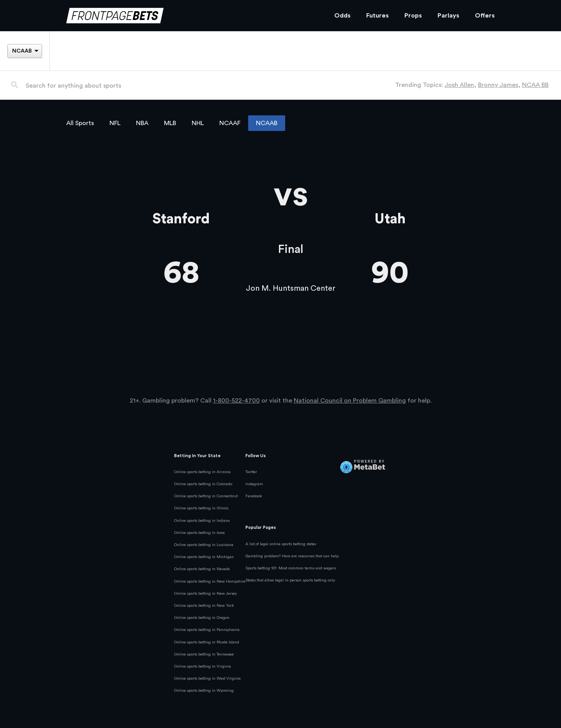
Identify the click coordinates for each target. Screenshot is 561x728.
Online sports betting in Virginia (203, 666)
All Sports (80, 123)
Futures (378, 16)
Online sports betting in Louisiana (204, 545)
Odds (342, 16)
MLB (170, 123)
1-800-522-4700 (236, 401)
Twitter (251, 472)
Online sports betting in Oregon (202, 618)
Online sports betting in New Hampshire (210, 581)
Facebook (254, 496)
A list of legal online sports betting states (281, 544)
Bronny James (498, 85)
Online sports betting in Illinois (201, 508)
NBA (142, 123)
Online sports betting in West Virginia (207, 679)
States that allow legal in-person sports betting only (290, 580)
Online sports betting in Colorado (203, 484)
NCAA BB (535, 85)
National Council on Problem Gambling (350, 401)
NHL (198, 123)
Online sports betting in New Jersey (206, 594)
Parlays (448, 16)
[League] (25, 51)
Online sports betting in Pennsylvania (207, 630)
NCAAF (230, 123)
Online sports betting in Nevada (202, 569)
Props (413, 16)
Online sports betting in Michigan (204, 557)
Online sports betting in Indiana (202, 521)
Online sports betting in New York (204, 606)
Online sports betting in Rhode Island (207, 642)
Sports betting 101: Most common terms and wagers (291, 568)
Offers (485, 16)
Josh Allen (459, 85)
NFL (115, 123)
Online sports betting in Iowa (199, 533)
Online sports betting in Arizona (202, 472)
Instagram (254, 484)
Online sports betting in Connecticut (206, 496)
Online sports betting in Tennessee (204, 654)
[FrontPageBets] (192, 16)
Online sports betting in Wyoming (204, 691)
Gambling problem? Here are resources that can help (292, 556)
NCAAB (267, 123)
